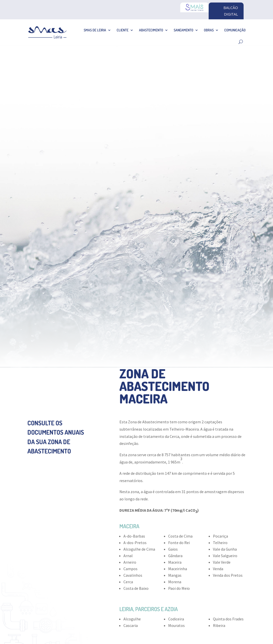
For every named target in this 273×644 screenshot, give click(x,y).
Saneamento (184, 30)
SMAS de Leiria (95, 30)
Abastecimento (151, 30)
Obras (209, 30)
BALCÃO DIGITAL (231, 11)
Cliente (123, 30)
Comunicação (235, 30)
